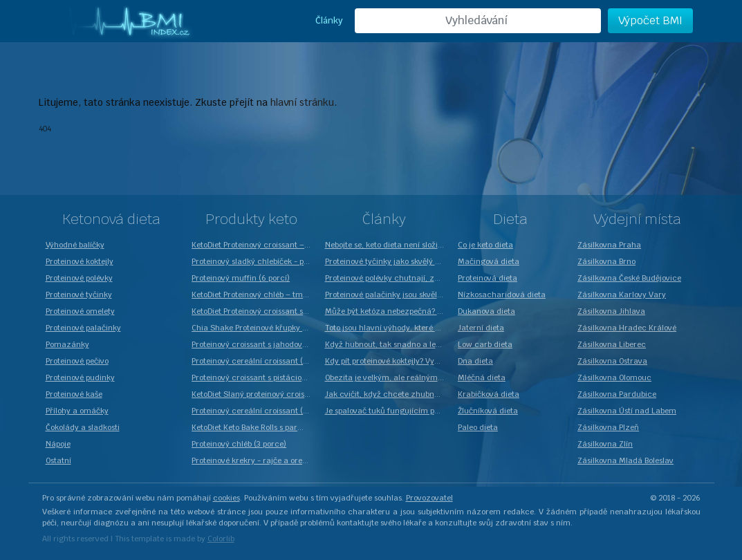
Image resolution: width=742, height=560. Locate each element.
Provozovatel (429, 498)
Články (329, 20)
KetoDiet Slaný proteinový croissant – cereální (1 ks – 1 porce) (254, 394)
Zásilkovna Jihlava (611, 311)
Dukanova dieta (486, 311)
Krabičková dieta (489, 394)
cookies (226, 498)
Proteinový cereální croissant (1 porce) (254, 411)
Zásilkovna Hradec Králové (627, 328)
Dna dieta (475, 361)
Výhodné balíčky (75, 245)
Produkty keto (251, 219)
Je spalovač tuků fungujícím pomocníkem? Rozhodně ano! (388, 411)
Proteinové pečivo (77, 361)
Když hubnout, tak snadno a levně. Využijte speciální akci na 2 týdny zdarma (388, 344)
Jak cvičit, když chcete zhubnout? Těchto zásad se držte (388, 394)
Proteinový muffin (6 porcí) (241, 278)
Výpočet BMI (650, 20)
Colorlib (221, 539)
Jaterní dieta (481, 328)
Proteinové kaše (74, 394)
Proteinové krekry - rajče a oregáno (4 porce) (254, 460)
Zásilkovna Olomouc (614, 377)
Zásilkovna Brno (606, 261)
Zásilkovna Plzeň (608, 427)
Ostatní (58, 460)
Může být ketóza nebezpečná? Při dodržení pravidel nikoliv (388, 311)
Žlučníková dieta (488, 411)
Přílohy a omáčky (77, 411)
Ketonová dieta (111, 219)
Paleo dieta (478, 427)
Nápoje (58, 444)
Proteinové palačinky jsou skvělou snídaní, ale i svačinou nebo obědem (388, 295)
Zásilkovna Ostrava (612, 361)
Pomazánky (67, 344)
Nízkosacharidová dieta (502, 295)
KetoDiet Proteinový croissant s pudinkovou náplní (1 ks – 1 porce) (254, 311)
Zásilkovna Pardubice (617, 394)
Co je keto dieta (485, 245)
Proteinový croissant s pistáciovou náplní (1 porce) (254, 377)
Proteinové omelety (80, 311)
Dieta (510, 219)
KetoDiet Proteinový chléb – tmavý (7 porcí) (254, 295)
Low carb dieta (485, 344)
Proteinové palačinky (83, 328)
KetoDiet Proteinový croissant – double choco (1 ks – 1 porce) (254, 245)
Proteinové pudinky (80, 377)
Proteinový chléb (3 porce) (239, 444)
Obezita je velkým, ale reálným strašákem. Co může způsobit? (388, 377)
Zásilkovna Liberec (612, 344)
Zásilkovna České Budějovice (629, 278)
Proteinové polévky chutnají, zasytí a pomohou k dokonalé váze (388, 278)
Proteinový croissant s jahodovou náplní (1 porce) (254, 344)
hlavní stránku (302, 102)
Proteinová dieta (488, 278)
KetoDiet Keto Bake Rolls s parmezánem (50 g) (254, 427)
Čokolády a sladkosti (83, 427)
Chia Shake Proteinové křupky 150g (254, 328)
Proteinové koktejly (80, 261)
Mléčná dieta (482, 377)
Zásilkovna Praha (609, 245)
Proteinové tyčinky (79, 295)
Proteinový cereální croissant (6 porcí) (254, 361)
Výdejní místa (637, 219)
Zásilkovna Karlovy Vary (622, 295)
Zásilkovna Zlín (605, 444)
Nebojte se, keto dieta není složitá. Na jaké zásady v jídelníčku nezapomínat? (388, 245)
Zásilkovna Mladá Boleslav (625, 460)
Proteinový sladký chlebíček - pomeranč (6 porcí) (254, 261)
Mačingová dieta (489, 261)
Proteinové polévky (79, 278)
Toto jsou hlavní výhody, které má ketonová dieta (388, 328)
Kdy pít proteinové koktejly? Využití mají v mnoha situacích (388, 361)
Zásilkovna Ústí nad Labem (627, 411)
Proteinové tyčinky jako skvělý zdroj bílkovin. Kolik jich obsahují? (388, 261)
